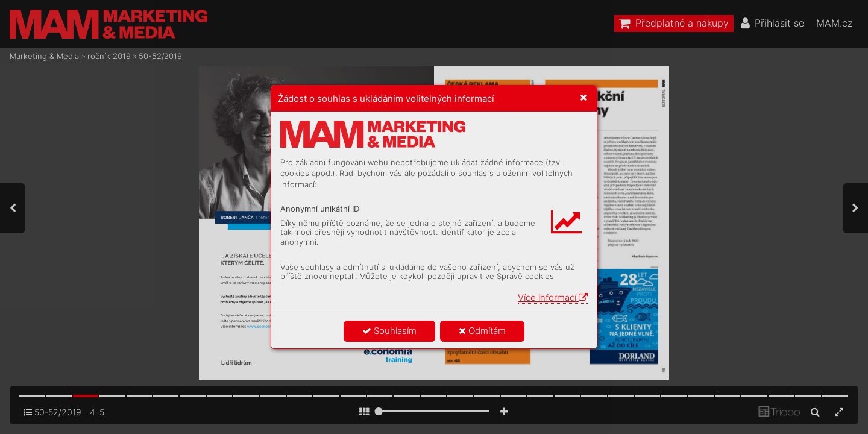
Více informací (553, 297)
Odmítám (482, 331)
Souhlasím (389, 331)
